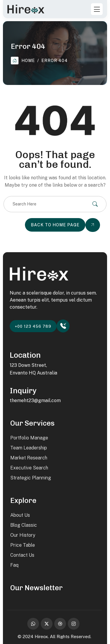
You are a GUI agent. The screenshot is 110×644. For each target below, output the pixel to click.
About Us (20, 515)
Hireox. (42, 637)
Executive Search (29, 468)
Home (23, 61)
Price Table (23, 545)
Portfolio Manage (29, 438)
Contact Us (22, 555)
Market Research (29, 458)
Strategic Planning (31, 478)
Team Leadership (29, 448)
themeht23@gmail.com (35, 400)
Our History (23, 535)
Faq (14, 565)
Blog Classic (24, 525)
